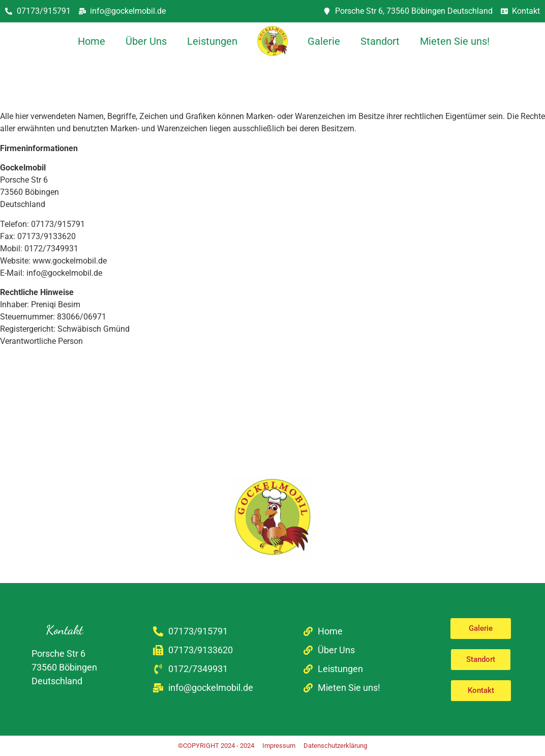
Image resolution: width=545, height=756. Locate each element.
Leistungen (212, 41)
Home (92, 41)
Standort (380, 41)
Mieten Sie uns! (455, 41)
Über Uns (146, 41)
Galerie (324, 41)
